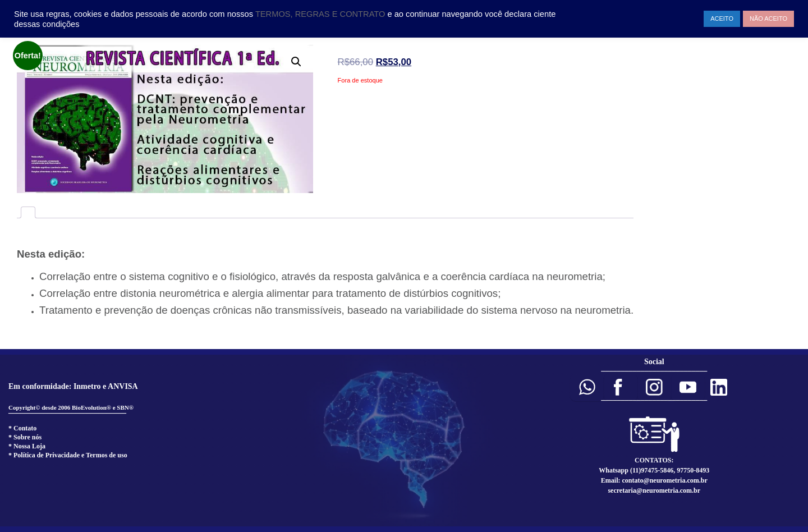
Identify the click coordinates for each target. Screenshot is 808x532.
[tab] (28, 212)
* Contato (22, 428)
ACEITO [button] (722, 19)
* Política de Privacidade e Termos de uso (68, 455)
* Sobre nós (25, 437)
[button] (587, 387)
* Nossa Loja (27, 446)
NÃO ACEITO (768, 19)
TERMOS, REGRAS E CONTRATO (322, 14)
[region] (404, 441)
